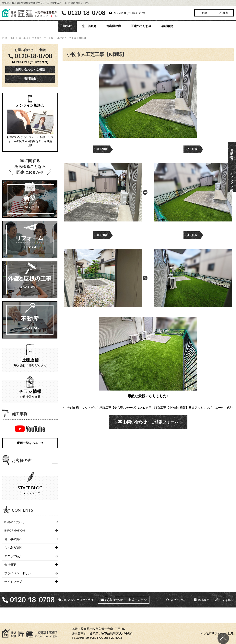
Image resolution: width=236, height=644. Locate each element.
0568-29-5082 (87, 638)
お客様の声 (114, 26)
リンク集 (223, 600)
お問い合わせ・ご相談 (30, 69)
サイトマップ (13, 582)
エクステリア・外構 (43, 38)
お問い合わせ (232, 153)
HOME (67, 26)
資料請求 (30, 79)
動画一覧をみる (30, 443)
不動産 (224, 13)
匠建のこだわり (141, 26)
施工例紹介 (89, 26)
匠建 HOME (9, 38)
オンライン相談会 (232, 178)
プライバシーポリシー (19, 573)
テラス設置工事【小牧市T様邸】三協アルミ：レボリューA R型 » (189, 408)
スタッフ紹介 (13, 556)
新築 (204, 13)
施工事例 (23, 38)
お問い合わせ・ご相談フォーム (148, 422)
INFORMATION (15, 530)
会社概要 (167, 26)
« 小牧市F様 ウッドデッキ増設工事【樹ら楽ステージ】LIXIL (104, 408)
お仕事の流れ (13, 539)
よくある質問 (13, 547)
